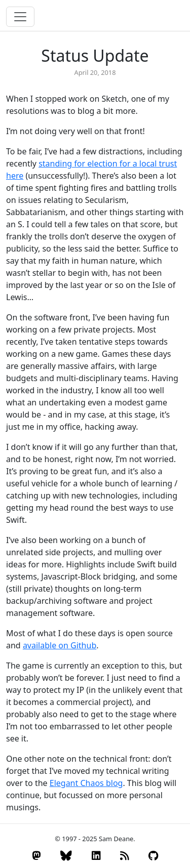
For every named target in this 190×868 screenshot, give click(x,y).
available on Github (60, 645)
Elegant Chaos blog (86, 783)
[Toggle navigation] (20, 17)
